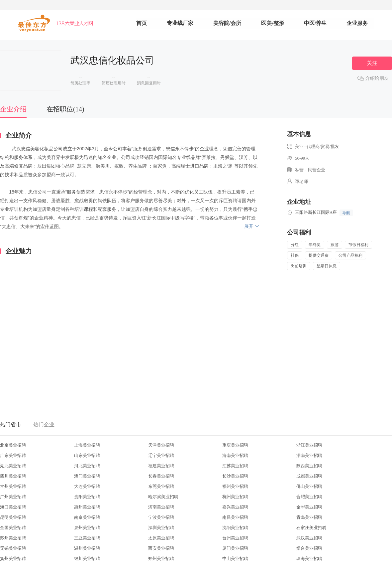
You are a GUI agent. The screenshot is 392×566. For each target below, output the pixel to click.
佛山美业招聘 (309, 486)
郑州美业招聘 (161, 559)
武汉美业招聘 (309, 538)
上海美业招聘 (87, 445)
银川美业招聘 (87, 559)
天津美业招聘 (161, 445)
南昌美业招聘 (235, 517)
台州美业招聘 (235, 538)
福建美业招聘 (161, 466)
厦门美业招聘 (235, 548)
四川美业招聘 (13, 476)
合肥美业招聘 (309, 497)
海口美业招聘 (13, 507)
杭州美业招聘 (235, 497)
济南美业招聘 (161, 507)
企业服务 (357, 23)
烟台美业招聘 (309, 548)
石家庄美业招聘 (311, 528)
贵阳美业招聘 (87, 497)
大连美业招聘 (87, 486)
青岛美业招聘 (309, 517)
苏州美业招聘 (13, 538)
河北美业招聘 (87, 466)
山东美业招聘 (87, 455)
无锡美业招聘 (13, 548)
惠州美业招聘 (87, 507)
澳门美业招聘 (87, 476)
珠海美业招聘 (309, 559)
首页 (142, 23)
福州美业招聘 (235, 486)
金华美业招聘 (309, 507)
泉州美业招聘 (87, 528)
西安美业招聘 (161, 548)
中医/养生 (315, 23)
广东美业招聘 (13, 455)
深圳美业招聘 (161, 528)
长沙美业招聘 (235, 476)
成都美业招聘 (309, 476)
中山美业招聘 (235, 559)
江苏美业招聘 (235, 466)
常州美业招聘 (13, 486)
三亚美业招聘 (87, 538)
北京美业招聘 (13, 445)
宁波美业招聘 (161, 517)
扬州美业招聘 (13, 559)
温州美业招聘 (87, 548)
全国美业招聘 (13, 528)
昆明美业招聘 (13, 517)
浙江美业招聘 (309, 445)
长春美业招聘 (161, 476)
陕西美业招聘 (309, 466)
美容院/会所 (227, 23)
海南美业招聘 (235, 455)
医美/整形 (272, 23)
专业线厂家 (180, 23)
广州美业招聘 (13, 497)
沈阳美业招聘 (235, 528)
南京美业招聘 (87, 517)
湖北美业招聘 (13, 466)
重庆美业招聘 (235, 445)
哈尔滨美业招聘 (163, 497)
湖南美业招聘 (309, 455)
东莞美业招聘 (161, 486)
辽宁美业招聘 (161, 455)
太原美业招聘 (161, 538)
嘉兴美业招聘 (235, 507)
